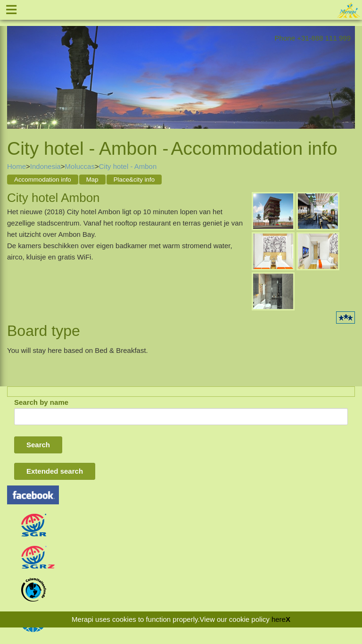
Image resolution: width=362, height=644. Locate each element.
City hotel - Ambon (128, 166)
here (279, 619)
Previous (14, 70)
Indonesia (45, 166)
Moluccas (80, 166)
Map (92, 180)
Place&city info (134, 180)
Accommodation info (43, 180)
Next (348, 70)
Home (16, 166)
